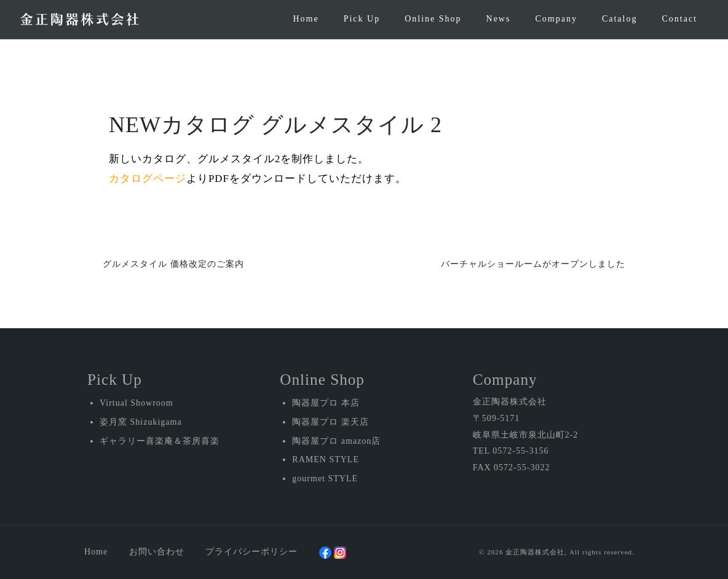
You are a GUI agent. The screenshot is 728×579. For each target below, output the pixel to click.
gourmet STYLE (325, 479)
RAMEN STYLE (326, 459)
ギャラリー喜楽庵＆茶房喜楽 (160, 441)
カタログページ (148, 179)
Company (556, 19)
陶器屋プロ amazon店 (336, 441)
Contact (679, 19)
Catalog (620, 19)
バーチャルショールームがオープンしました (533, 264)
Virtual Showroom (136, 403)
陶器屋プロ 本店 (326, 403)
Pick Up (362, 19)
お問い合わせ (157, 552)
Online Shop (433, 19)
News (499, 19)
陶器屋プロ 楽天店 (330, 422)
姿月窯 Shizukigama (141, 422)
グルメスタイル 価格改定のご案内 (173, 264)
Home (306, 19)
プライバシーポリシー (251, 552)
